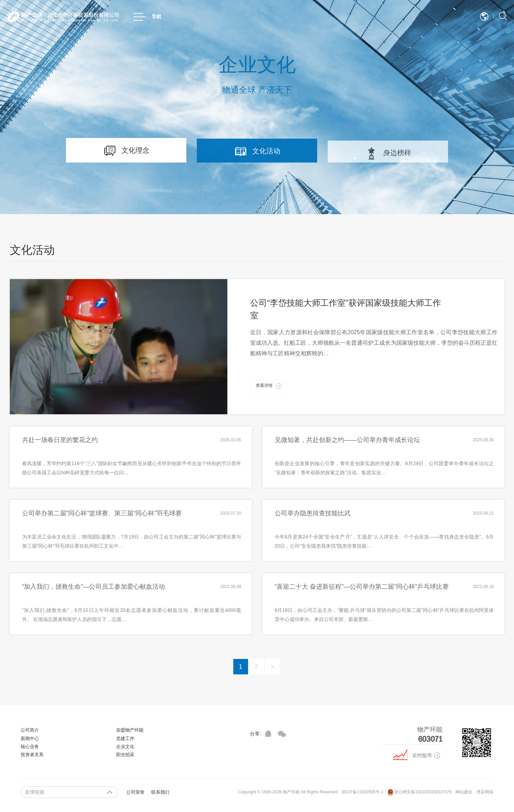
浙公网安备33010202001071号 (419, 792)
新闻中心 (30, 738)
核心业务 (30, 747)
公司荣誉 (135, 792)
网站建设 (464, 792)
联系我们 (160, 792)
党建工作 (125, 738)
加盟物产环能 (130, 730)
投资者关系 (32, 755)
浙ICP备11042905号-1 (362, 792)
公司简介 (30, 730)
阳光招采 (125, 755)
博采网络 (485, 792)
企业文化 (125, 747)
